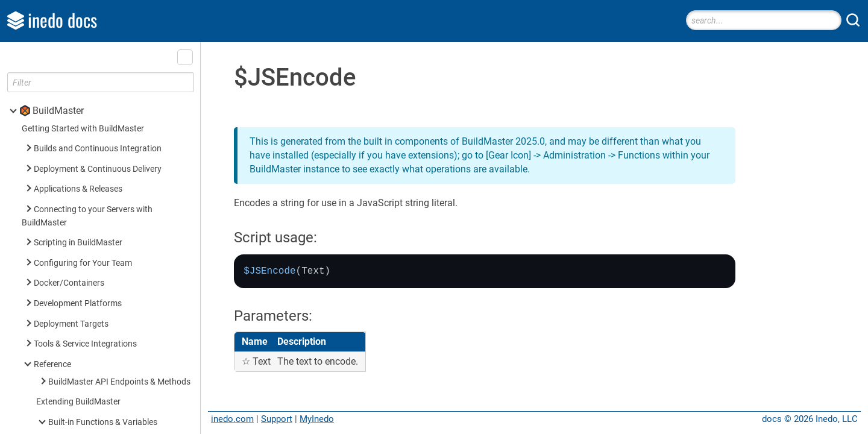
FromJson (84, 76)
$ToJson (81, 56)
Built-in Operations (83, 369)
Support (277, 419)
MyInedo (317, 419)
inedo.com (232, 419)
